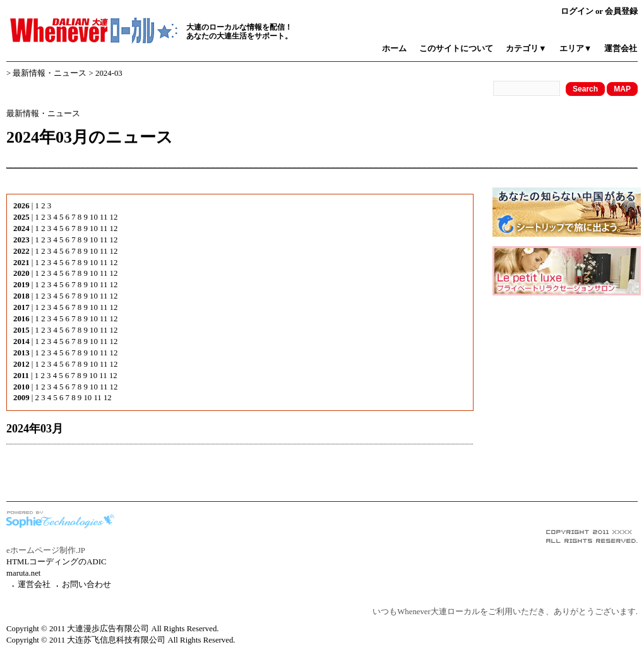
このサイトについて (456, 49)
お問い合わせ (86, 585)
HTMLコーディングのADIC (57, 562)
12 (114, 217)
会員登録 (621, 11)
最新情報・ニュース (50, 73)
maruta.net (23, 573)
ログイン (577, 11)
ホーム (394, 49)
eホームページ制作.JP (46, 550)
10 (94, 217)
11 (104, 217)
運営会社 (621, 49)
